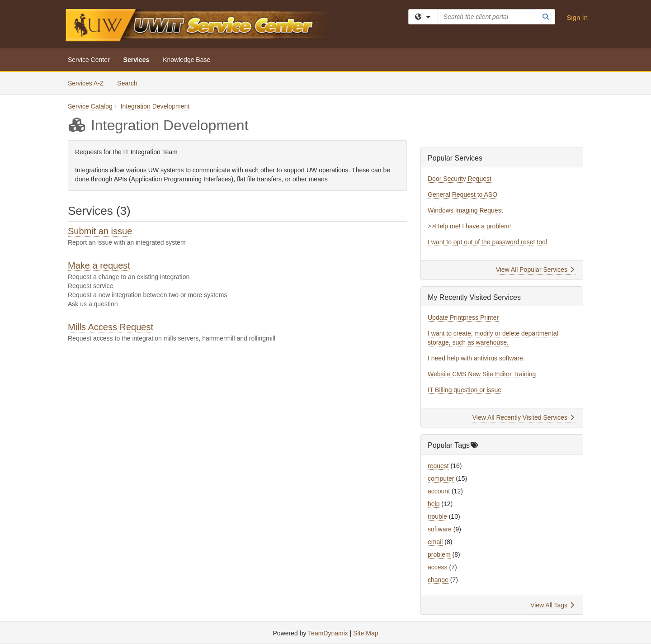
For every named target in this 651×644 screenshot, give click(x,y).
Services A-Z (86, 83)
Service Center (89, 60)
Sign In (577, 17)
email (435, 542)
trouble (437, 516)
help (434, 504)
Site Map (366, 633)
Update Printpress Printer (463, 317)
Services (137, 60)
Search (130, 83)
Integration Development (155, 106)
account (439, 491)
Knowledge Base (186, 60)
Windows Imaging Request (465, 210)
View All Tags (552, 605)
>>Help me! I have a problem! (469, 226)
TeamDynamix (328, 633)
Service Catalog (90, 106)
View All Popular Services (535, 270)
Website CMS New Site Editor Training (482, 374)
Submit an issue (100, 231)
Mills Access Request (111, 327)
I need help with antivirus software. (476, 358)
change (438, 580)
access (438, 567)
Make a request (99, 265)
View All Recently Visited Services (523, 417)
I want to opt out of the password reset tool (487, 242)
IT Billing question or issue (465, 390)
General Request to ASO (462, 194)
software (440, 529)
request (438, 466)
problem (439, 554)
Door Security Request (460, 179)
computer (441, 478)
